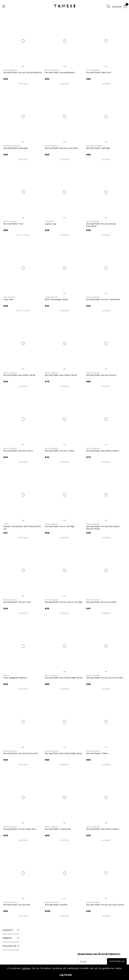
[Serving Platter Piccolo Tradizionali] (106, 268)
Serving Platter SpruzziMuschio (60, 72)
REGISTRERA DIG (117, 961)
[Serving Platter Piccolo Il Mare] (65, 419)
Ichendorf (50, 221)
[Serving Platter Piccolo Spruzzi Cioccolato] (106, 192)
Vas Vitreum (9, 297)
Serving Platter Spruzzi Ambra (18, 451)
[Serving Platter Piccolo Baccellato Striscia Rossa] (106, 495)
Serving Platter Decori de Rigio (60, 526)
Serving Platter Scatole (56, 905)
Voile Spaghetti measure (15, 678)
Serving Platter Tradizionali (58, 829)
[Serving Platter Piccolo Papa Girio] (23, 797)
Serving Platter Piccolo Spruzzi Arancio (105, 905)
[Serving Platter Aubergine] (23, 117)
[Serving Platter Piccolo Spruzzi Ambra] (106, 646)
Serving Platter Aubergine (16, 148)
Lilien (6, 524)
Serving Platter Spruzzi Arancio (101, 375)
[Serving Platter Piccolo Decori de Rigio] (65, 570)
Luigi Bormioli (51, 297)
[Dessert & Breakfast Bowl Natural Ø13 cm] (23, 495)
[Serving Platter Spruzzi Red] (23, 873)
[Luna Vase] (23, 268)
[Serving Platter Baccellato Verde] (23, 343)
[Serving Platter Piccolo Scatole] (106, 570)
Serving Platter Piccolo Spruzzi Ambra (105, 678)
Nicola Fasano (10, 70)
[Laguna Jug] (65, 192)
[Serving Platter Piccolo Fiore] (23, 570)
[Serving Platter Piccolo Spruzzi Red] (23, 722)
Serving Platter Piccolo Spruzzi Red (21, 753)
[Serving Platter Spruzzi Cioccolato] (65, 117)
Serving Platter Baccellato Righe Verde (64, 678)
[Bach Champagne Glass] (65, 268)
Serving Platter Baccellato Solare (102, 451)
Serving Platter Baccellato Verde (19, 375)
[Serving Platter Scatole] (65, 873)
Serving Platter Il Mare (97, 753)
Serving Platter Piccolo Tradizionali (103, 299)
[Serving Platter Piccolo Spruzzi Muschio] (23, 41)
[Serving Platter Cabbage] (106, 117)
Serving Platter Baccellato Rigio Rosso (63, 753)
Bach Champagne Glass (56, 299)
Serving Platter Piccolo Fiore (17, 602)
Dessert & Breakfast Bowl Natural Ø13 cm (22, 528)
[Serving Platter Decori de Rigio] (65, 495)
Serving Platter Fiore (13, 224)
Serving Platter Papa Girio (99, 72)
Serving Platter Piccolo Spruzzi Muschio (23, 72)
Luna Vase (8, 299)
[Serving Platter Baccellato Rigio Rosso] (65, 722)
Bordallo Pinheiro (12, 146)
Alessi (6, 675)
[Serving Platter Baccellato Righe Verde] (65, 646)
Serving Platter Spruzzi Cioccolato (61, 148)
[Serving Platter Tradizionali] (65, 797)
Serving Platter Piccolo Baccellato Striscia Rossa (103, 528)
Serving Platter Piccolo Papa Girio (20, 829)
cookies (26, 968)
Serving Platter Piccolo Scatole (101, 602)
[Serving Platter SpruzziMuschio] (65, 41)
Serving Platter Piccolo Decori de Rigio (64, 602)
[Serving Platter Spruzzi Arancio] (106, 343)
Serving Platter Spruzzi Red (17, 905)
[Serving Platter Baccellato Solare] (106, 419)
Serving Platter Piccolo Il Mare (60, 451)
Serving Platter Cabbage (98, 148)
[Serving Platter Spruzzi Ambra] (23, 419)
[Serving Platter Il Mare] (106, 722)
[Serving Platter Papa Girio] (106, 41)
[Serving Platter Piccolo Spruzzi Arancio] (106, 873)
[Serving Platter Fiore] (23, 192)
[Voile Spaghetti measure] (23, 646)
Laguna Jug (50, 224)
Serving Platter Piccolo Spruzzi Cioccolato (101, 225)
